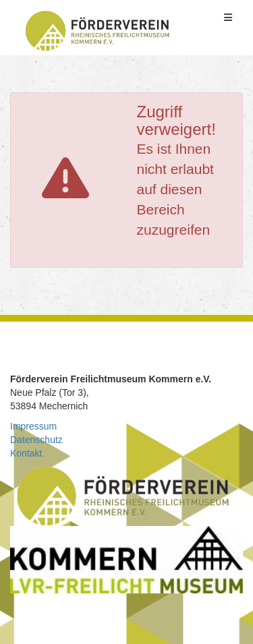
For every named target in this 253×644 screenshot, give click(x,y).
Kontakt (26, 453)
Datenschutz (36, 440)
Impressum (33, 426)
